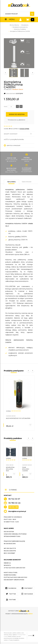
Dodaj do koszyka (17, 114)
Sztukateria (25, 25)
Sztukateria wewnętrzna (20, 27)
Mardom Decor (18, 89)
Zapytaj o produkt (12, 145)
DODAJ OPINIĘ (25, 129)
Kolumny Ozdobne (20, 29)
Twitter (11, 594)
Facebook (11, 588)
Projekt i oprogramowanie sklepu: (19, 614)
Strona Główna (14, 25)
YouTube (11, 600)
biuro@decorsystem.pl (17, 511)
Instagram (27, 594)
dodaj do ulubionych (17, 120)
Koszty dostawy (18, 134)
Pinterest (27, 588)
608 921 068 (14, 507)
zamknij (31, 635)
